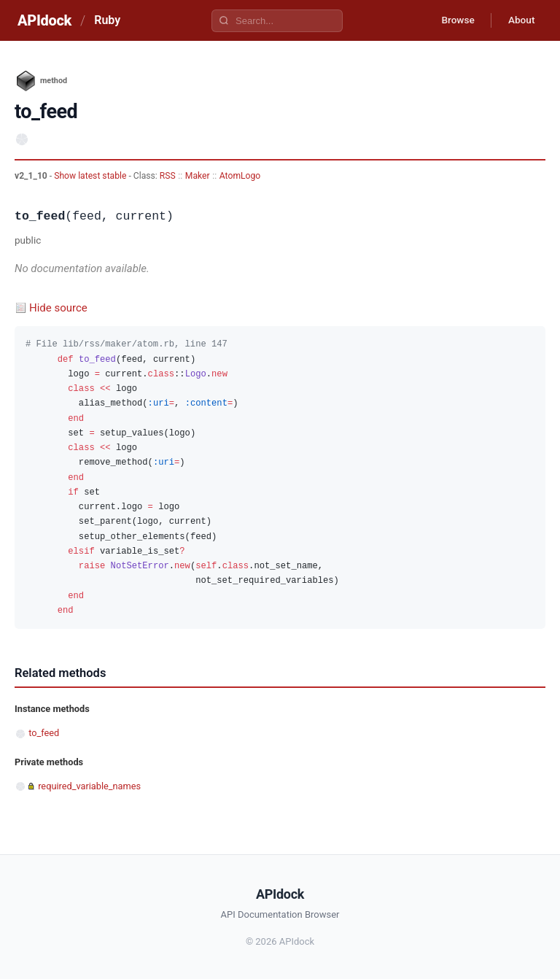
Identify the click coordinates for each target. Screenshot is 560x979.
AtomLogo (240, 176)
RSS (168, 176)
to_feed (44, 733)
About (520, 20)
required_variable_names (89, 786)
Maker (198, 176)
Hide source (58, 308)
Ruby (107, 20)
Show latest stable (91, 176)
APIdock (44, 20)
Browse (454, 20)
